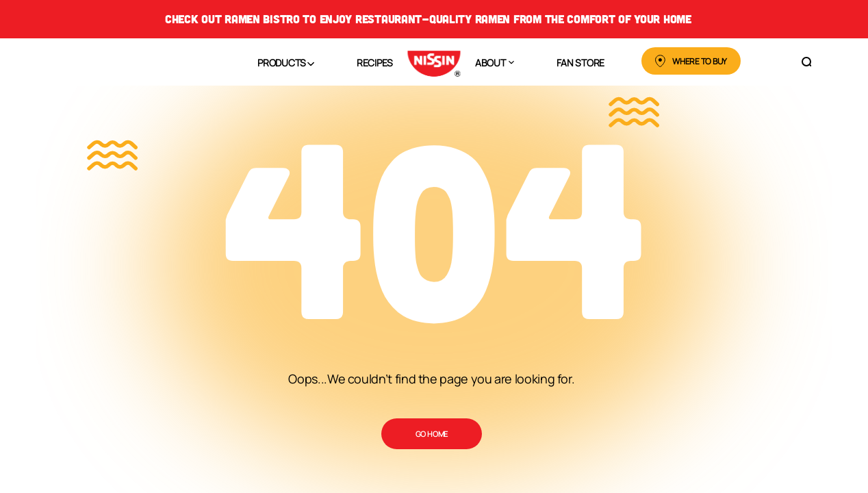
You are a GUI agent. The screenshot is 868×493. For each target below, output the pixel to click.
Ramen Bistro (262, 19)
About (490, 62)
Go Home (432, 434)
